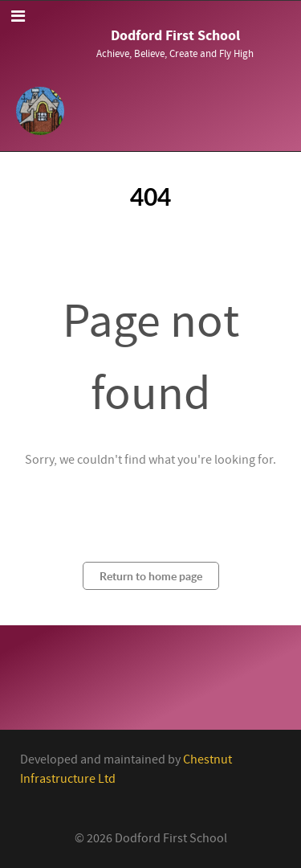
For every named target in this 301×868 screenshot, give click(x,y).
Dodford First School (175, 36)
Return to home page (151, 576)
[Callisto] (40, 109)
